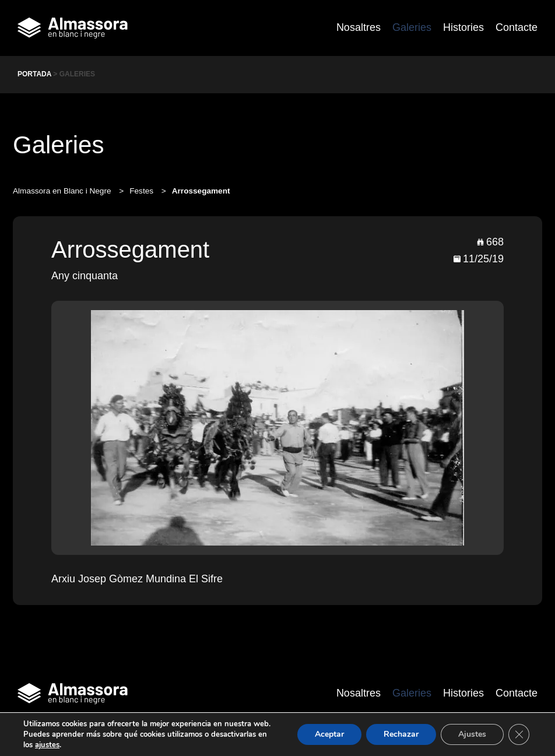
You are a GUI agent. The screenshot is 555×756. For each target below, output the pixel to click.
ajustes (47, 745)
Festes (143, 191)
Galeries (412, 27)
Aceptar (329, 734)
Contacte (517, 27)
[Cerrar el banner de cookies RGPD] (519, 734)
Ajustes (472, 734)
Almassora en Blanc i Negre (63, 191)
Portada (34, 74)
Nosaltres (359, 27)
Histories (463, 27)
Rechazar (401, 734)
